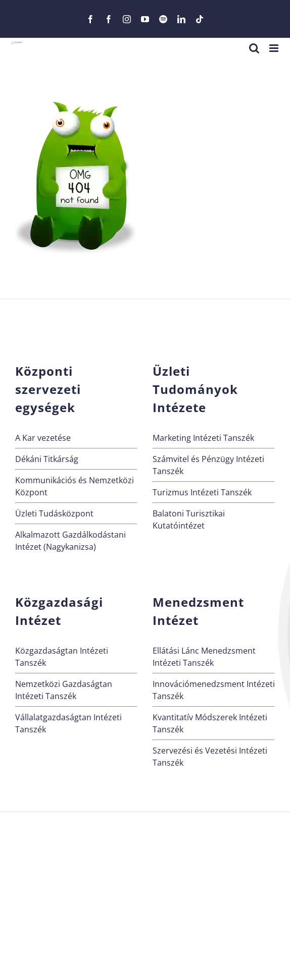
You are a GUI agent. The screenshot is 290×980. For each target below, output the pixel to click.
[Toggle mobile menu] (275, 48)
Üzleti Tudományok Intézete (195, 389)
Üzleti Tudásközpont (54, 513)
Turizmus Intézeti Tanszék (202, 492)
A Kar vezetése (43, 438)
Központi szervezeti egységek (48, 389)
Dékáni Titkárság (47, 459)
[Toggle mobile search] (254, 48)
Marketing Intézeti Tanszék (203, 438)
